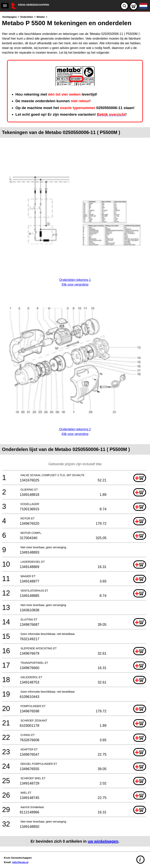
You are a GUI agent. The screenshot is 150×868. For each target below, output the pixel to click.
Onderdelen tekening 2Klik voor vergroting (75, 429)
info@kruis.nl (20, 862)
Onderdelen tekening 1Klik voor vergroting (75, 280)
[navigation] (5, 6)
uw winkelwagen (103, 841)
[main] (75, 431)
